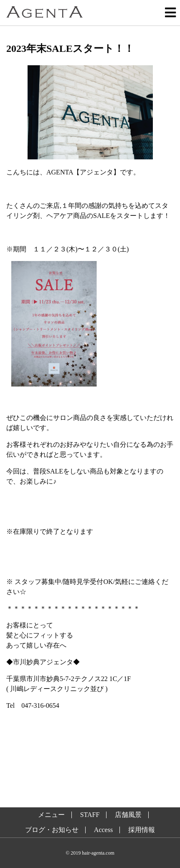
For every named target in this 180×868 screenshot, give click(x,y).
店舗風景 (128, 815)
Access (103, 830)
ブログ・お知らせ (52, 830)
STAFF (90, 815)
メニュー (51, 815)
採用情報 (142, 830)
